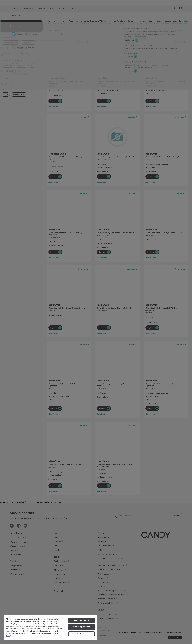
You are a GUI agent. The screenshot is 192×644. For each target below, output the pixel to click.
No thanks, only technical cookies (81, 627)
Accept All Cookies (81, 620)
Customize (81, 634)
